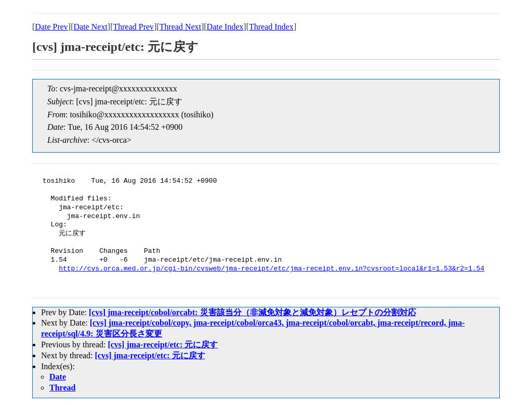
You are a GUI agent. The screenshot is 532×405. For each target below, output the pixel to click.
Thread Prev (133, 27)
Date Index (225, 27)
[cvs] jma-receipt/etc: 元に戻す (163, 345)
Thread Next (180, 27)
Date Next (91, 27)
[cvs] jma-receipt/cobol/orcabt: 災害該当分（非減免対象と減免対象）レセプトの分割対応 (252, 312)
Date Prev (51, 27)
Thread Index (271, 27)
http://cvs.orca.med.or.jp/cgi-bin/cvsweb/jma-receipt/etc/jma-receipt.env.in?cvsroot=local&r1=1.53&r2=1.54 (271, 269)
